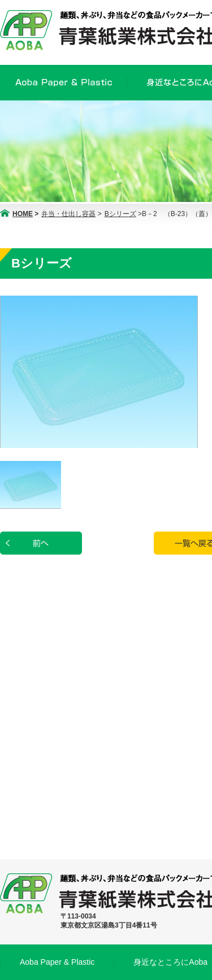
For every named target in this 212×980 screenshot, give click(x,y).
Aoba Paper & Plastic (57, 962)
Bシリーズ (120, 214)
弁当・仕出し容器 (68, 214)
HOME (23, 214)
